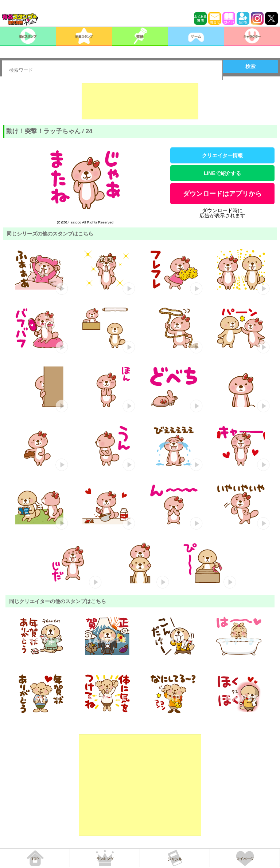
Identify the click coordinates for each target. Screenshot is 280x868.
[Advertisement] (140, 101)
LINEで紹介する (222, 173)
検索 (250, 66)
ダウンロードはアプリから (222, 194)
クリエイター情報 (222, 155)
